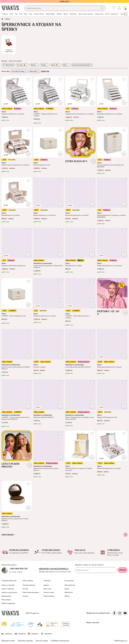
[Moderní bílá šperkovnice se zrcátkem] (112, 454)
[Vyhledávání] (62, 8)
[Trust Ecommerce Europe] (31, 624)
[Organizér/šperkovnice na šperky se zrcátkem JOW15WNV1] (112, 201)
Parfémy (5, 14)
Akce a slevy (47, 589)
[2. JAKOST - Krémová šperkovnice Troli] (17, 302)
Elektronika (73, 14)
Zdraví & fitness (39, 14)
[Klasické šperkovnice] (9, 45)
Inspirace (46, 585)
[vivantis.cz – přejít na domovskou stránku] (10, 613)
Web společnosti (70, 585)
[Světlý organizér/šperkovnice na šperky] (112, 353)
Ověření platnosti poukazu (31, 592)
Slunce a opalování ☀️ (112, 14)
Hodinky (59, 14)
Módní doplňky (50, 14)
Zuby (31, 14)
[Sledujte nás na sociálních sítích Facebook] (114, 613)
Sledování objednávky (8, 603)
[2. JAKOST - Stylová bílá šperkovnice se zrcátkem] (80, 302)
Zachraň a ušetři (49, 592)
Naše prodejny (6, 600)
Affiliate (67, 596)
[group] (5, 14)
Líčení (11, 14)
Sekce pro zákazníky (8, 585)
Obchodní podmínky (29, 585)
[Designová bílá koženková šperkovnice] (17, 251)
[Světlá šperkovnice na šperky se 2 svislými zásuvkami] (80, 454)
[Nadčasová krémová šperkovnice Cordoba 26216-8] (17, 504)
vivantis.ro (33, 634)
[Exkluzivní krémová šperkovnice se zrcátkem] (17, 151)
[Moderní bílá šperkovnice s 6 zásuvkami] (112, 251)
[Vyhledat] (102, 8)
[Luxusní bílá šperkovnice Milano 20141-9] (80, 353)
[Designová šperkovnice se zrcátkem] (17, 100)
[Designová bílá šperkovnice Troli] (112, 403)
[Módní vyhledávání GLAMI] (66, 624)
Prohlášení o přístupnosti (60, 641)
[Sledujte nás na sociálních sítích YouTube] (125, 613)
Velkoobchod (69, 592)
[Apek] (17, 624)
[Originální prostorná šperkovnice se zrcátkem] (80, 100)
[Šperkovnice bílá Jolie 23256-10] (49, 403)
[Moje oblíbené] (114, 8)
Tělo (21, 14)
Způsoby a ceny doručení (9, 592)
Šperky (66, 14)
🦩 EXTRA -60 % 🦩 (65, 1)
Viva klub (25, 589)
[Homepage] (10, 8)
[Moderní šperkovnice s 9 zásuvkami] (49, 201)
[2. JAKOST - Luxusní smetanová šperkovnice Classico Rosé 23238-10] (17, 403)
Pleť (16, 14)
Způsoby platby (6, 596)
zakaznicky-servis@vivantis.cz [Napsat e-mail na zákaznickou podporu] (54, 568)
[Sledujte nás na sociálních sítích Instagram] (120, 613)
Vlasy (26, 14)
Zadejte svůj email (83, 570)
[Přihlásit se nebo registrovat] (119, 8)
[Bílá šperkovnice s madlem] (80, 251)
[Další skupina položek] (126, 14)
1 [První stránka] (126, 535)
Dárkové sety (99, 14)
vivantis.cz (7, 634)
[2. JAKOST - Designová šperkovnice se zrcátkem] (49, 100)
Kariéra (67, 589)
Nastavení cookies (8, 641)
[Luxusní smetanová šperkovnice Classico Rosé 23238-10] (49, 251)
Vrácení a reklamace (8, 589)
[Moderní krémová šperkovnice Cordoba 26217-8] (49, 454)
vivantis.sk (20, 634)
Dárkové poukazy (49, 596)
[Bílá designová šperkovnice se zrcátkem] (112, 100)
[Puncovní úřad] (40, 624)
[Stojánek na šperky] (49, 353)
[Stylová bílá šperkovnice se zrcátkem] (80, 201)
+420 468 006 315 (18, 569)
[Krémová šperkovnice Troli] (49, 151)
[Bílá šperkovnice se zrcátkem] (17, 201)
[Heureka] (4, 624)
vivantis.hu (46, 634)
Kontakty (25, 596)
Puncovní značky (42, 641)
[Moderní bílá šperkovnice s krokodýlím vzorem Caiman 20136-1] (80, 403)
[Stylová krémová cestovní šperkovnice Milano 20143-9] (17, 353)
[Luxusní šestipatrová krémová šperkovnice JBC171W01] (112, 151)
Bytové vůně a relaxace (86, 14)
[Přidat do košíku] (28, 103)
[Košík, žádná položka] (125, 8)
